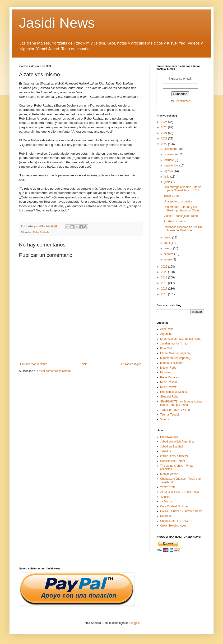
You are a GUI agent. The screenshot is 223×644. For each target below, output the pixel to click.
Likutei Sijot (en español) (176, 353)
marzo (169, 248)
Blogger (134, 623)
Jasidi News (57, 23)
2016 (165, 294)
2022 (165, 144)
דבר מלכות (167, 501)
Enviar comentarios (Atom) (54, 371)
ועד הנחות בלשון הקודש (174, 456)
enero (168, 259)
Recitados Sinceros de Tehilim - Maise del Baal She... (184, 229)
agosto (169, 171)
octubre (170, 160)
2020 (165, 272)
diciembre (171, 149)
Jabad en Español (172, 447)
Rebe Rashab (41, 232)
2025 (165, 127)
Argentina (166, 334)
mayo (168, 237)
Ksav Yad (166, 348)
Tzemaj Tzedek (170, 415)
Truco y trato (172, 196)
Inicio (84, 364)
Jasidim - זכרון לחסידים (174, 344)
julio (167, 177)
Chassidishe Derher (173, 461)
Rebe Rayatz (168, 387)
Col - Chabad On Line (174, 506)
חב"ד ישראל (168, 487)
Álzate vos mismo (175, 221)
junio (168, 182)
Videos (164, 419)
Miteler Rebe (168, 368)
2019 (165, 277)
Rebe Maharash (170, 377)
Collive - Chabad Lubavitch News (181, 511)
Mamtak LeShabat (172, 363)
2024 (165, 133)
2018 (165, 283)
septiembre (172, 165)
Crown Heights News (173, 526)
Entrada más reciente (34, 364)
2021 (165, 267)
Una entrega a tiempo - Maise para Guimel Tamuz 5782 (182, 189)
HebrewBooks (169, 437)
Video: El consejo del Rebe (181, 216)
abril (167, 243)
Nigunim (165, 372)
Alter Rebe (167, 329)
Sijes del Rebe (169, 397)
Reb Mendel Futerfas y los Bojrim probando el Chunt (182, 209)
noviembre (171, 154)
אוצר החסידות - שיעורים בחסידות (180, 492)
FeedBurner (182, 101)
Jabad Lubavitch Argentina (177, 442)
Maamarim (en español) (175, 358)
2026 (165, 122)
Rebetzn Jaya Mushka (174, 392)
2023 (165, 139)
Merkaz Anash (169, 474)
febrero (169, 254)
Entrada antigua (131, 364)
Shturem (165, 516)
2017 (165, 289)
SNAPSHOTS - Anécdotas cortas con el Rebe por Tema (181, 403)
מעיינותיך (165, 497)
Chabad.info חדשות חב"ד (176, 521)
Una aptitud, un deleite (178, 201)
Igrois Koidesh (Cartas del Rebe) (181, 339)
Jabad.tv (165, 451)
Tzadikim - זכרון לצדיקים (175, 410)
